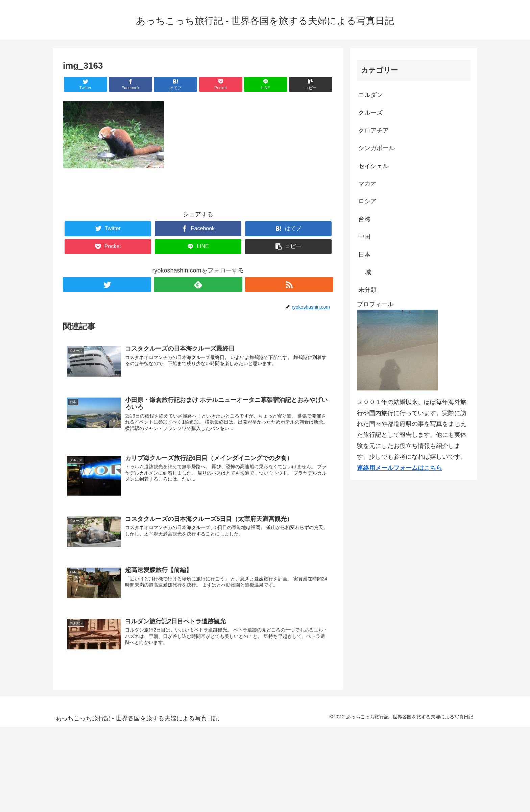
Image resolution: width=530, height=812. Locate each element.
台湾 (364, 219)
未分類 (367, 290)
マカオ (367, 184)
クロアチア (374, 130)
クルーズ (370, 113)
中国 (364, 237)
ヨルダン (370, 95)
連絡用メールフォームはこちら (400, 468)
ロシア (367, 201)
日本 (364, 255)
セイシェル (374, 166)
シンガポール (377, 148)
